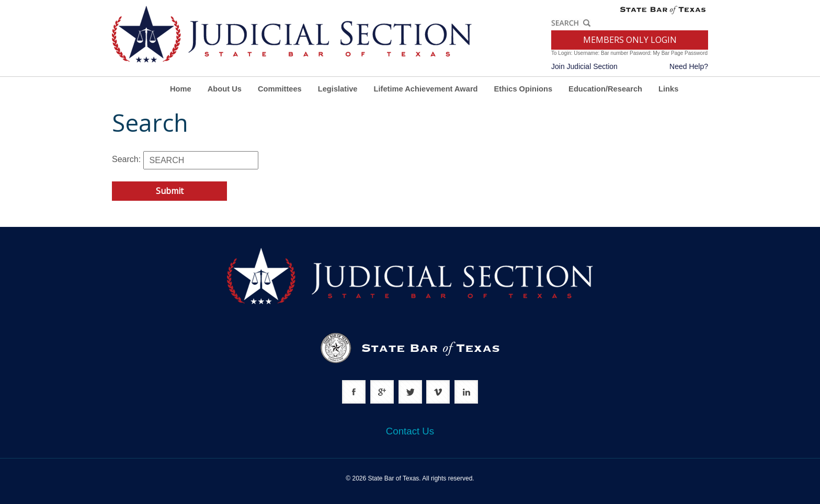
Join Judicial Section (584, 66)
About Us (225, 89)
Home (181, 89)
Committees (280, 89)
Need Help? (689, 66)
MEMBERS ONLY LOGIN (630, 40)
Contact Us (410, 431)
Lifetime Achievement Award (426, 89)
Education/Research (605, 89)
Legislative (338, 89)
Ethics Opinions (523, 89)
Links (668, 89)
